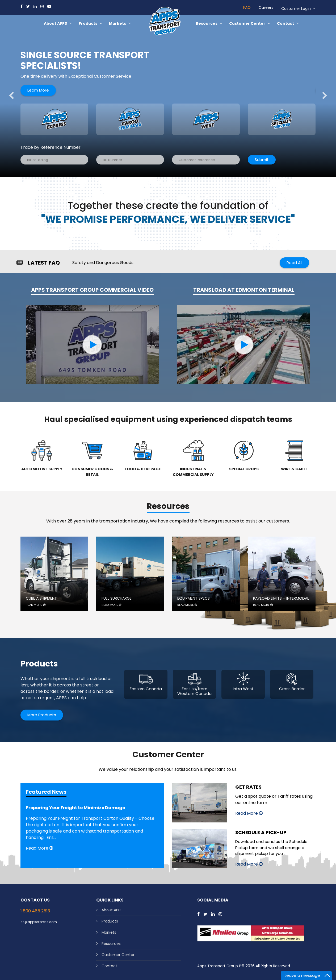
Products (110, 921)
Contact (109, 966)
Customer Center (118, 955)
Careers (266, 7)
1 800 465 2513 (35, 911)
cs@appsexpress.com (39, 922)
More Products (42, 715)
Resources (111, 944)
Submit (262, 160)
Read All (294, 263)
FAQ (247, 7)
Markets (109, 932)
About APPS (112, 910)
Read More (39, 848)
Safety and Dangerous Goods (103, 263)
